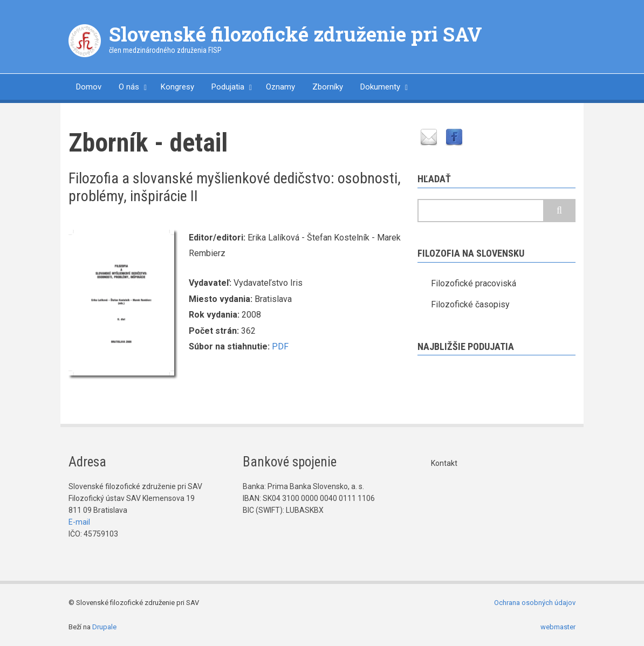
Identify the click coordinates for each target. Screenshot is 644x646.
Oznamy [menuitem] (280, 87)
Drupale (104, 627)
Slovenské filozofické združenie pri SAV (296, 34)
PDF (280, 346)
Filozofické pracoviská (474, 283)
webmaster (558, 627)
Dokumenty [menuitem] (380, 87)
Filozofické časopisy (470, 304)
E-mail (79, 522)
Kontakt (444, 463)
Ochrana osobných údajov (535, 603)
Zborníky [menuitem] (328, 87)
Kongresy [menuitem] (177, 87)
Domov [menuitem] (89, 87)
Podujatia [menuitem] (228, 87)
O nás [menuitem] (129, 87)
